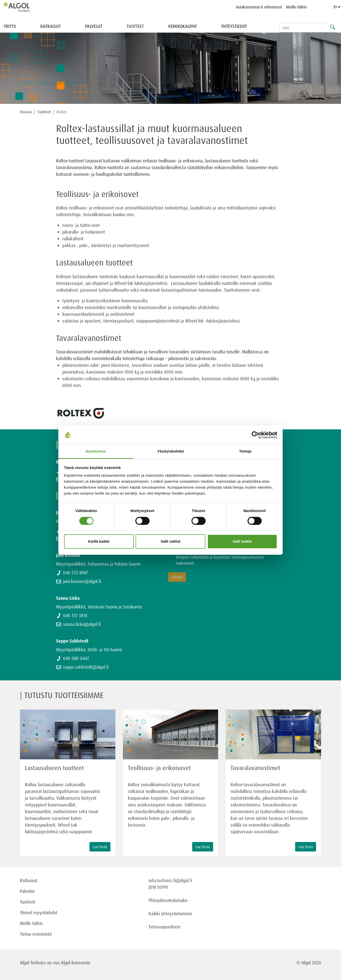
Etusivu (26, 112)
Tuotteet (135, 26)
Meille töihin (296, 7)
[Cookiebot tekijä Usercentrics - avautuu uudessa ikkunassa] (255, 435)
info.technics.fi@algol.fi (170, 880)
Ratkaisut (51, 26)
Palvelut (94, 26)
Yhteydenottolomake (168, 900)
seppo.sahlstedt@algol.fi (86, 667)
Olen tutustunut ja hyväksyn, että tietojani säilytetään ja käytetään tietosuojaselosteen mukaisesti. (223, 557)
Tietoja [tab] (245, 451)
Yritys (10, 26)
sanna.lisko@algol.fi (82, 624)
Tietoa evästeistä (36, 934)
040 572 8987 (76, 573)
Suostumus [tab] (96, 451)
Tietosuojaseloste (165, 927)
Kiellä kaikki (99, 542)
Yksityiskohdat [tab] (170, 451)
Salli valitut (170, 542)
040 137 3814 (75, 615)
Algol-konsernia (75, 963)
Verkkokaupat (182, 26)
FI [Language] (337, 7)
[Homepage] (22, 7)
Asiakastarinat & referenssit (259, 7)
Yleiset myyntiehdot (39, 913)
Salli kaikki (242, 542)
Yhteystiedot (234, 26)
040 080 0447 (76, 658)
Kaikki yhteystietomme (170, 914)
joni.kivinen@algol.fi (82, 581)
